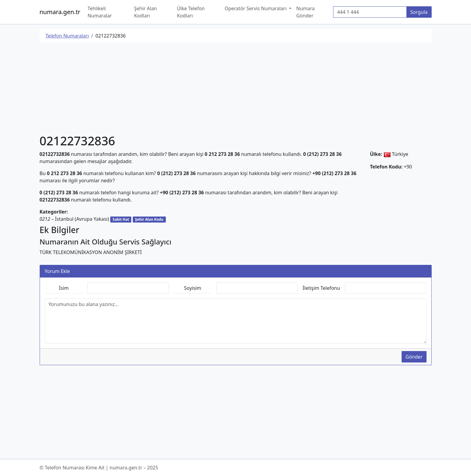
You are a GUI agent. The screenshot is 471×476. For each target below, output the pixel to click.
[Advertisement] (220, 89)
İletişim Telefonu (321, 288)
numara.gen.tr (60, 12)
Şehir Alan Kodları (145, 12)
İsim (64, 288)
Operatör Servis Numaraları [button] (256, 8)
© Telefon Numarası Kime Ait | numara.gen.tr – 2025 (99, 468)
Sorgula (419, 12)
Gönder (414, 357)
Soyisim (193, 288)
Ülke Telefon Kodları (191, 12)
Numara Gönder (305, 12)
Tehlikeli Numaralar (100, 12)
